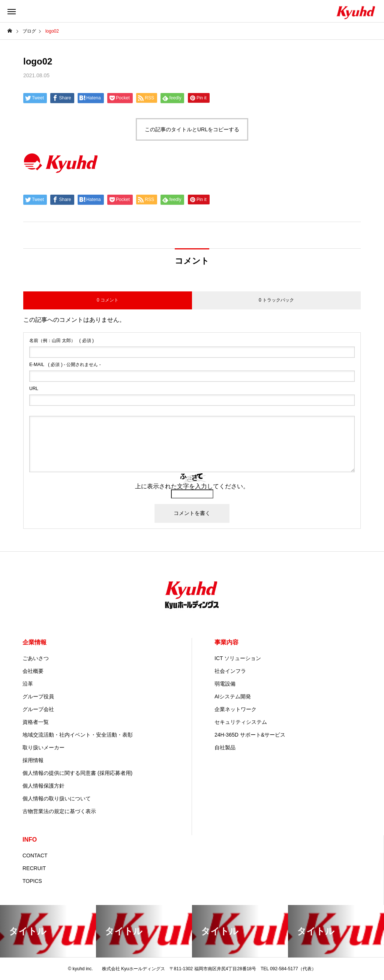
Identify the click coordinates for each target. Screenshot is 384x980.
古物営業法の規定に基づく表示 (59, 811)
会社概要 (33, 671)
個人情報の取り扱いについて (57, 798)
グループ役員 (38, 696)
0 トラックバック (276, 300)
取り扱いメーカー (43, 747)
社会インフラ (230, 671)
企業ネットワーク (235, 709)
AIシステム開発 (233, 696)
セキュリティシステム (241, 722)
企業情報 (34, 642)
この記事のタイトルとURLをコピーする (192, 129)
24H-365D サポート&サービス (250, 735)
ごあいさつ (36, 658)
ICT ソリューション (238, 658)
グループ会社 (38, 709)
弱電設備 (225, 684)
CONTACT (35, 855)
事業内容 (226, 642)
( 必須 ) (61, 341)
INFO (30, 840)
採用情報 (33, 760)
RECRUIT (34, 868)
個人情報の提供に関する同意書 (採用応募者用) (77, 773)
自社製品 (225, 747)
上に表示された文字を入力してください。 (192, 486)
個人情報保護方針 (43, 786)
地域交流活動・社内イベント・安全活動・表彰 (78, 735)
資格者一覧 (36, 722)
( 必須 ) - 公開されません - (65, 365)
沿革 (28, 684)
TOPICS (32, 881)
